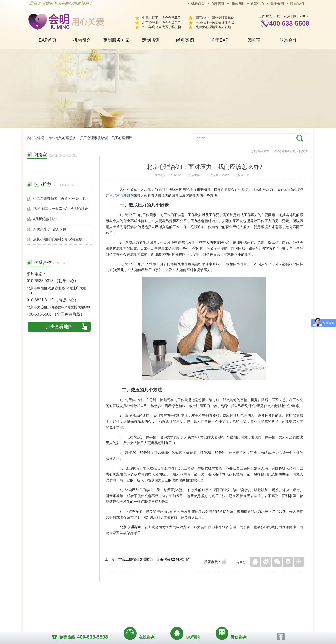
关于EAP (220, 40)
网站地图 (198, 602)
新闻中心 (257, 4)
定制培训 (151, 40)
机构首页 (198, 4)
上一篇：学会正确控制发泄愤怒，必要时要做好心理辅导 (148, 559)
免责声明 (218, 602)
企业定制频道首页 (284, 151)
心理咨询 (218, 4)
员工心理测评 (122, 138)
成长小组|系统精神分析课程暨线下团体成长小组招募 (63, 239)
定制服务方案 (116, 40)
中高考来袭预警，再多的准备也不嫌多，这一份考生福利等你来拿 (63, 199)
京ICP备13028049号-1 (187, 609)
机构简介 (82, 40)
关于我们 (118, 602)
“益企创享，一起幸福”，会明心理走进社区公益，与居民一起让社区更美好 (63, 209)
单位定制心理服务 (62, 138)
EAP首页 (48, 40)
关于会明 (277, 4)
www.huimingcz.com (165, 613)
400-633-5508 (289, 23)
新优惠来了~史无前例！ (52, 229)
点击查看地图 (59, 327)
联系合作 (288, 40)
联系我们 (297, 4)
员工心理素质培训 (94, 138)
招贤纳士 (158, 602)
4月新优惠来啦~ (45, 219)
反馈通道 (178, 602)
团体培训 (237, 4)
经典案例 (185, 40)
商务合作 (138, 602)
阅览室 (254, 40)
